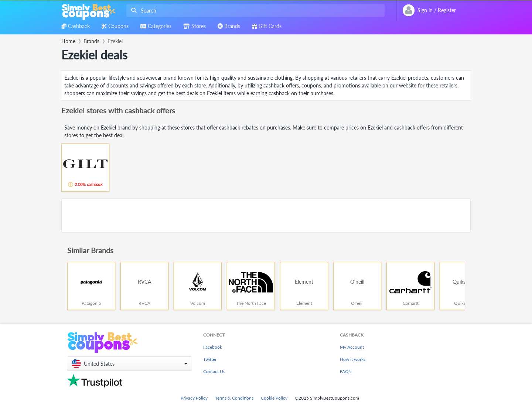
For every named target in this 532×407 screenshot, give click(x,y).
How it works (353, 359)
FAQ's (346, 371)
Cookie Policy (274, 398)
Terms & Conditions (234, 398)
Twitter (210, 359)
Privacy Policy (194, 398)
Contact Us (214, 371)
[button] (129, 364)
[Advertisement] (266, 215)
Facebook (213, 347)
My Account (352, 347)
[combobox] (254, 11)
